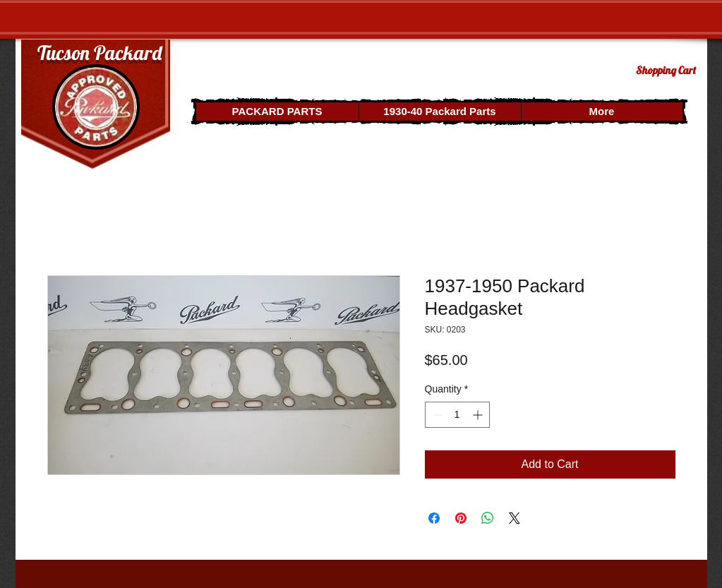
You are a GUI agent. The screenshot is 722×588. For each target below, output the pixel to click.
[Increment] (479, 415)
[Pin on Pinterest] (461, 518)
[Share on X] (515, 518)
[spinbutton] (457, 415)
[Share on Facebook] (434, 518)
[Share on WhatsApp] (488, 518)
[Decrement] (436, 415)
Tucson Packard (100, 53)
